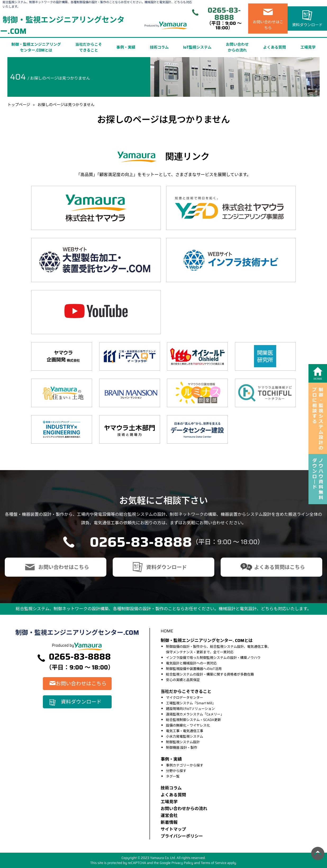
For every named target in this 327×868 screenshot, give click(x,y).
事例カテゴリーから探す (185, 765)
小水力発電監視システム (184, 736)
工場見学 (308, 47)
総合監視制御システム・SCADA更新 (193, 720)
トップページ (19, 105)
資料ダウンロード (307, 25)
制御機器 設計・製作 (181, 748)
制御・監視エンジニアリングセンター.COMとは (36, 47)
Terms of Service (214, 863)
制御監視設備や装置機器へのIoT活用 (194, 669)
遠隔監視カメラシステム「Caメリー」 (195, 714)
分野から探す (176, 771)
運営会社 (169, 816)
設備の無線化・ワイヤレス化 (188, 725)
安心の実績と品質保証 (183, 680)
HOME (167, 631)
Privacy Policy (182, 863)
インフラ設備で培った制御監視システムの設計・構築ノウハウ (213, 658)
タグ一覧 (173, 776)
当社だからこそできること (89, 47)
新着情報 (169, 822)
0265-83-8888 (224, 14)
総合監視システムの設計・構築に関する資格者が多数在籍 (210, 674)
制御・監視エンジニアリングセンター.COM (62, 26)
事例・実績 (126, 47)
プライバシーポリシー (182, 836)
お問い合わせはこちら (268, 25)
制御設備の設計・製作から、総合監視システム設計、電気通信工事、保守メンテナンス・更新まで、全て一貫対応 (218, 649)
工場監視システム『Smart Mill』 (191, 703)
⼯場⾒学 (169, 802)
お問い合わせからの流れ (237, 47)
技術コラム (159, 47)
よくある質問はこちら (280, 567)
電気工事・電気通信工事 (185, 731)
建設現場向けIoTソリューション (190, 709)
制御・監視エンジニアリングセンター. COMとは (207, 640)
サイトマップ (173, 829)
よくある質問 (275, 47)
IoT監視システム (197, 47)
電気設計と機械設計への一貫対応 (191, 663)
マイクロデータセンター (185, 698)
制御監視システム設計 (183, 742)
